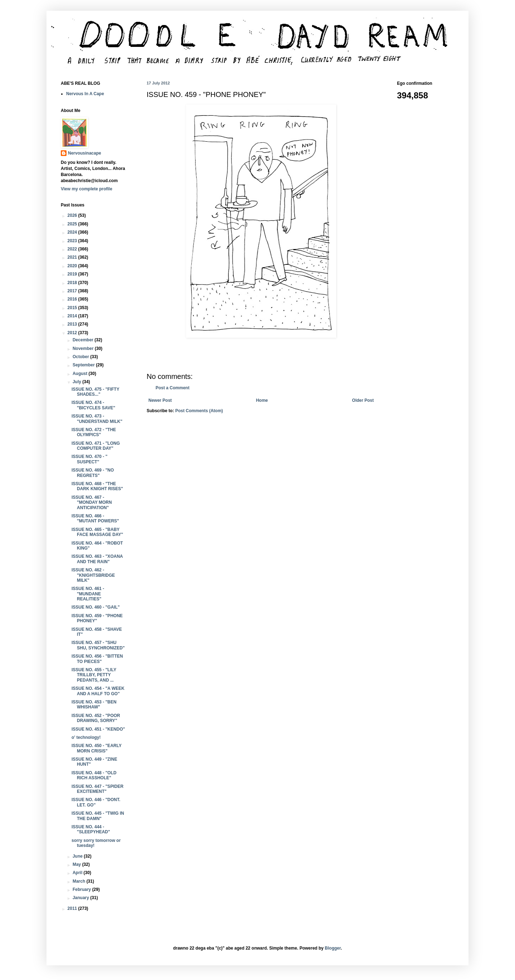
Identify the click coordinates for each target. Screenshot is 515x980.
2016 (73, 299)
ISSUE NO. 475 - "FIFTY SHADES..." (95, 392)
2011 (73, 908)
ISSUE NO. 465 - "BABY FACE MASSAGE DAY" (97, 532)
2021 (73, 257)
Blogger (333, 948)
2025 (73, 224)
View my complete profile (87, 189)
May (77, 864)
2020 (73, 266)
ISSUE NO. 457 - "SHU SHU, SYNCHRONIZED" (98, 645)
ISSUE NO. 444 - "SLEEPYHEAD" (91, 829)
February (82, 889)
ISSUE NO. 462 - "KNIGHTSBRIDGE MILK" (93, 575)
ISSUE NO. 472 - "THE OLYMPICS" (94, 432)
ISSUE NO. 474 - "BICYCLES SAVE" (93, 405)
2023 (73, 241)
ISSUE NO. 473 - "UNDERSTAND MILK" (97, 419)
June (78, 856)
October (81, 357)
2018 (73, 283)
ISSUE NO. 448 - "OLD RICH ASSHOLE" (94, 775)
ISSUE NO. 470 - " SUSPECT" (89, 459)
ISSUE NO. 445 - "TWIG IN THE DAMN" (98, 816)
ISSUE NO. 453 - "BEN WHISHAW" (94, 704)
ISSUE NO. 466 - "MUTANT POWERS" (95, 518)
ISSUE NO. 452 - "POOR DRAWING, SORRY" (96, 718)
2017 (73, 291)
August (81, 374)
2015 (73, 308)
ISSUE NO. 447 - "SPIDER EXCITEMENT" (97, 789)
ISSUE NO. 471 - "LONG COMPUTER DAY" (96, 446)
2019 (73, 274)
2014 (73, 316)
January (81, 898)
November (84, 348)
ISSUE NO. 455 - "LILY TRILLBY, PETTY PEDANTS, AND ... (94, 675)
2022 (73, 249)
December (84, 340)
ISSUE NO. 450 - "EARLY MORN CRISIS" (97, 748)
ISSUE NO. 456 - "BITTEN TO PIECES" (97, 659)
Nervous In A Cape (85, 94)
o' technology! (86, 737)
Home (262, 400)
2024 (73, 232)
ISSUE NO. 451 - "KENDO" (98, 729)
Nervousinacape (85, 153)
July (77, 382)
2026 (73, 215)
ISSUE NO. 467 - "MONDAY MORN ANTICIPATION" (92, 503)
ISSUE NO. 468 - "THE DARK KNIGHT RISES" (97, 486)
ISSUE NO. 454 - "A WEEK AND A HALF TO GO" (98, 691)
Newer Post (160, 400)
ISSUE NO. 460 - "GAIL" (96, 607)
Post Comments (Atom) (199, 411)
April (78, 873)
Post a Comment (173, 388)
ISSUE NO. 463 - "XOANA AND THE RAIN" (97, 559)
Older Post (363, 400)
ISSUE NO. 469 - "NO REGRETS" (93, 473)
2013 (73, 324)
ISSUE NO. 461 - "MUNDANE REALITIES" (88, 594)
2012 (73, 333)
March (80, 881)
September (84, 365)
